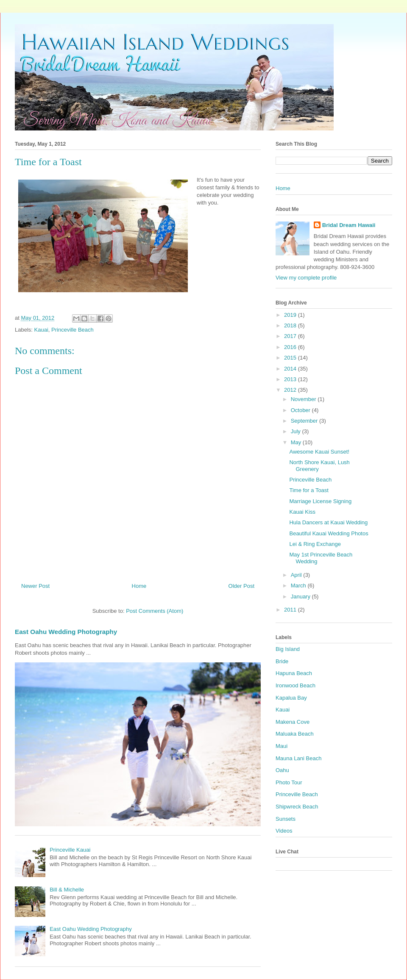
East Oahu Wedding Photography (66, 632)
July (297, 431)
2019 (291, 315)
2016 (291, 347)
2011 (291, 610)
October (301, 410)
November (304, 399)
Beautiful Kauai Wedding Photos (329, 533)
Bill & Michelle (67, 890)
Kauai (41, 330)
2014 (291, 369)
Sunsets (286, 819)
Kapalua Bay (291, 698)
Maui (282, 746)
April (297, 575)
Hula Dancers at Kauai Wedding (328, 522)
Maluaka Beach (295, 734)
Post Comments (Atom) (155, 611)
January (301, 597)
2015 (291, 358)
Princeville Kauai (70, 850)
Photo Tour (289, 782)
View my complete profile (306, 278)
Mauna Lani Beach (298, 758)
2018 (291, 325)
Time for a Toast (309, 490)
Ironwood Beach (295, 685)
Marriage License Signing (320, 501)
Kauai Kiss (302, 512)
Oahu (282, 770)
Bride (282, 661)
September (305, 421)
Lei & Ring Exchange (315, 544)
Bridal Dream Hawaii (349, 225)
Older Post (241, 586)
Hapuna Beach (294, 673)
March (299, 586)
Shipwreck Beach (297, 807)
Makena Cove (293, 722)
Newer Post (35, 586)
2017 (291, 336)
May (297, 442)
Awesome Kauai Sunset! (319, 452)
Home (139, 586)
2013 (291, 379)
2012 (291, 390)
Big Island (288, 649)
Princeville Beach (72, 330)
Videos (284, 831)
